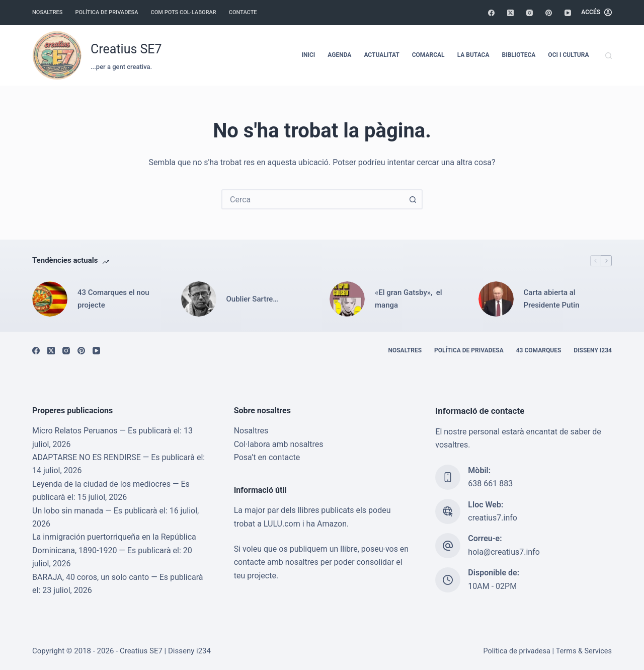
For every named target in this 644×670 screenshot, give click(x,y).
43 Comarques (539, 350)
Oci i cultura (568, 55)
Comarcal (428, 55)
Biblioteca (519, 55)
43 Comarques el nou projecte (113, 299)
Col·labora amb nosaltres (279, 444)
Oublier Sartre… (252, 299)
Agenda (339, 55)
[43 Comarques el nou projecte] (50, 299)
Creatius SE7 (126, 49)
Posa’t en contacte (267, 457)
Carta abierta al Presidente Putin (552, 299)
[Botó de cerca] (413, 199)
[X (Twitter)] (510, 13)
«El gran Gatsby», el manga (409, 299)
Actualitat (381, 55)
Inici (308, 55)
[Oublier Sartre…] (199, 299)
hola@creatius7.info (504, 552)
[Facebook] (491, 13)
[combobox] (313, 199)
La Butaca (473, 55)
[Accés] (596, 13)
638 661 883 (490, 484)
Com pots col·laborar (184, 12)
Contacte (243, 12)
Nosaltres (47, 12)
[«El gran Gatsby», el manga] (347, 299)
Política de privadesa (106, 12)
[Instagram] (530, 13)
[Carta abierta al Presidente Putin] (496, 299)
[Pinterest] (549, 13)
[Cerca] (609, 56)
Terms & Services (583, 651)
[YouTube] (568, 13)
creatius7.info (493, 518)
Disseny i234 (593, 350)
